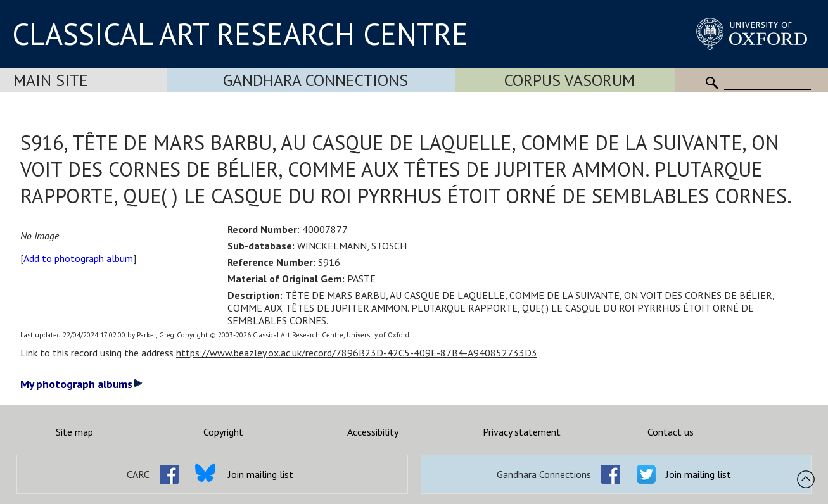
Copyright (223, 432)
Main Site (51, 80)
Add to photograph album (78, 258)
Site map (74, 432)
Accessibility (373, 432)
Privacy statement (522, 432)
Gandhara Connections (315, 80)
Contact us (671, 432)
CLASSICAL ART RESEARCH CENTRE (240, 34)
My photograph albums (81, 384)
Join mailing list (261, 474)
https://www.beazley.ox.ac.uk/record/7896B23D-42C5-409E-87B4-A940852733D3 (357, 353)
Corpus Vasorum (570, 80)
